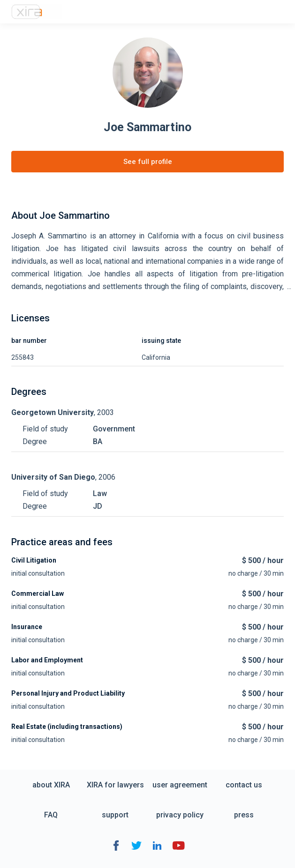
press (244, 815)
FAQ (51, 815)
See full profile (148, 162)
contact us (244, 785)
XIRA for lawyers (115, 785)
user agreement (180, 785)
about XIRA (51, 785)
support (115, 815)
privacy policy (180, 815)
